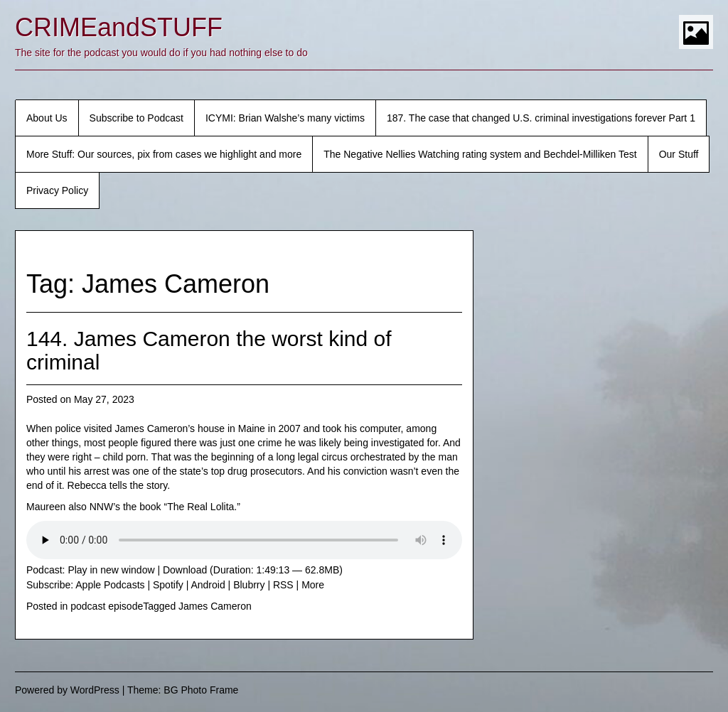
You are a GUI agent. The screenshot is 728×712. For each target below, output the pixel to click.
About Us (47, 118)
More (313, 585)
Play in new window (111, 570)
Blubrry (249, 585)
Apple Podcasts (110, 585)
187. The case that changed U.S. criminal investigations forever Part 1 (541, 118)
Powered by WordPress (67, 690)
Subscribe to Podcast (136, 118)
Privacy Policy (57, 190)
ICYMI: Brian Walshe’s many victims (285, 118)
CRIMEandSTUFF (119, 27)
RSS (283, 585)
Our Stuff (679, 154)
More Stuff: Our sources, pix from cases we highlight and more (164, 154)
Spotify (168, 585)
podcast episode (107, 606)
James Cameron (215, 606)
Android (208, 585)
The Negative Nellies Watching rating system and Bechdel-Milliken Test (480, 154)
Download (185, 570)
